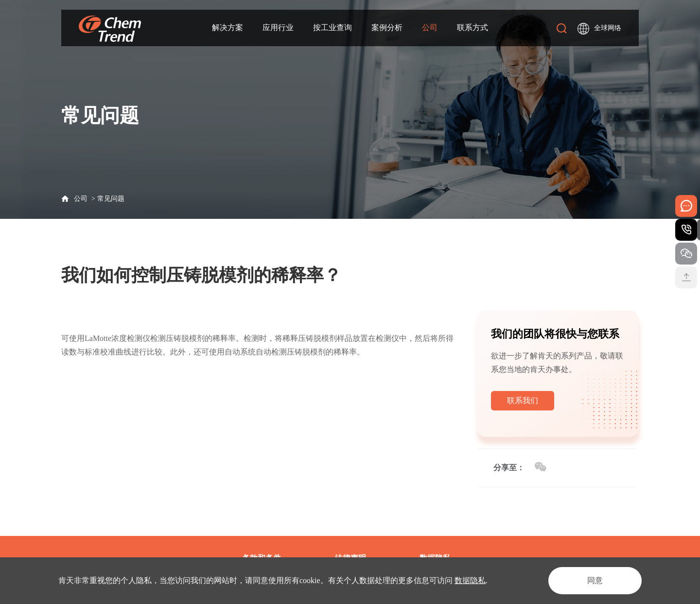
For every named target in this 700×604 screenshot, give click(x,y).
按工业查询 (332, 27)
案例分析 (387, 27)
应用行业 (278, 27)
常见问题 (111, 199)
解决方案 (227, 27)
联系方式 (472, 27)
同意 (595, 580)
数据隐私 (470, 580)
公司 (430, 27)
